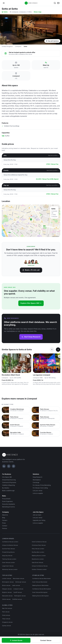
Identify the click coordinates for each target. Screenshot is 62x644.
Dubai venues (6, 615)
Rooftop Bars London (38, 552)
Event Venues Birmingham (40, 592)
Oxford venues (6, 599)
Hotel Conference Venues (39, 542)
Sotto (5, 12)
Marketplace (37, 480)
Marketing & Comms (9, 507)
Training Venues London (9, 559)
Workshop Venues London (10, 569)
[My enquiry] (58, 3)
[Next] (58, 350)
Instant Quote (16, 640)
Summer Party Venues (9, 549)
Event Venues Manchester (40, 582)
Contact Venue (46, 640)
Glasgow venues (7, 589)
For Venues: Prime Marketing (42, 485)
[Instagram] (14, 466)
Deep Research (37, 477)
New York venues (7, 608)
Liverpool (18, 46)
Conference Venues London (10, 542)
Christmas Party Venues (39, 545)
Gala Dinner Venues (37, 563)
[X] (9, 466)
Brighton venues (7, 592)
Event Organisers (7, 501)
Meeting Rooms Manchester (40, 585)
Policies (5, 528)
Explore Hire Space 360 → (31, 303)
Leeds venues (16, 585)
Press (4, 523)
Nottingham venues (20, 596)
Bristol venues (6, 585)
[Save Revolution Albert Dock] (28, 356)
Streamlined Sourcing (9, 480)
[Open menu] (4, 3)
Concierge (36, 482)
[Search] (55, 3)
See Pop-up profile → (52, 185)
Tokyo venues (6, 619)
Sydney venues (7, 626)
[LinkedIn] (4, 466)
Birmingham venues (8, 582)
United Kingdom (7, 46)
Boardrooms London (38, 559)
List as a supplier (38, 493)
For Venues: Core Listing (40, 488)
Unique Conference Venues (10, 545)
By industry (6, 488)
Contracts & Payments (9, 482)
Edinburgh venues (21, 582)
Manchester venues (19, 578)
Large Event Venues (8, 566)
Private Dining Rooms (8, 552)
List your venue (37, 491)
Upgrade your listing (39, 520)
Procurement (6, 499)
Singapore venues (7, 622)
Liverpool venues (18, 589)
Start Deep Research (31, 337)
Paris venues (6, 612)
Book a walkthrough (8, 491)
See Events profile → (53, 170)
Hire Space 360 (7, 477)
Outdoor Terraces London (39, 569)
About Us (5, 515)
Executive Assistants (9, 504)
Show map (38, 12)
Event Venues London (9, 563)
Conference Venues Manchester (41, 578)
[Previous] (52, 350)
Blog (4, 518)
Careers (5, 520)
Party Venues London (38, 549)
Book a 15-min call (31, 270)
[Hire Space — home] (31, 3)
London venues (7, 578)
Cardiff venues (18, 592)
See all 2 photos (52, 41)
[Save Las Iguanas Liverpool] (60, 356)
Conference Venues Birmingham (42, 589)
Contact (5, 526)
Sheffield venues (17, 599)
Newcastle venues (7, 596)
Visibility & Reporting (9, 485)
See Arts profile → (53, 155)
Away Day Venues (7, 556)
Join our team (37, 515)
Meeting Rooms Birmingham (40, 596)
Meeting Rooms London (39, 556)
